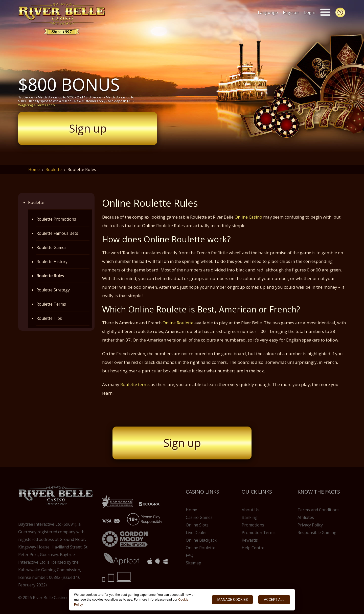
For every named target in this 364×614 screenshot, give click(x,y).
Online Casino (248, 217)
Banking (250, 517)
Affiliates (306, 517)
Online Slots (197, 525)
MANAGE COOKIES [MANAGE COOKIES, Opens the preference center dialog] (232, 600)
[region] (182, 600)
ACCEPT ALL (274, 600)
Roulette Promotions (56, 219)
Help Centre (253, 548)
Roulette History (52, 262)
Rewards (250, 540)
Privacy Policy (310, 525)
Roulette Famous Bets (57, 233)
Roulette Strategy (53, 290)
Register (292, 12)
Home (34, 170)
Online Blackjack (201, 540)
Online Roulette (178, 323)
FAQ (190, 555)
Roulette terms (135, 384)
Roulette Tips (49, 318)
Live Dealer (196, 533)
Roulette (54, 170)
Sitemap (194, 563)
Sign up (88, 128)
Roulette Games (51, 247)
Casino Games (199, 517)
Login (310, 12)
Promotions (253, 525)
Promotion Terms (259, 533)
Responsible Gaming (317, 533)
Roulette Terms (51, 304)
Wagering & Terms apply (37, 105)
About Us (251, 510)
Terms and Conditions (318, 510)
